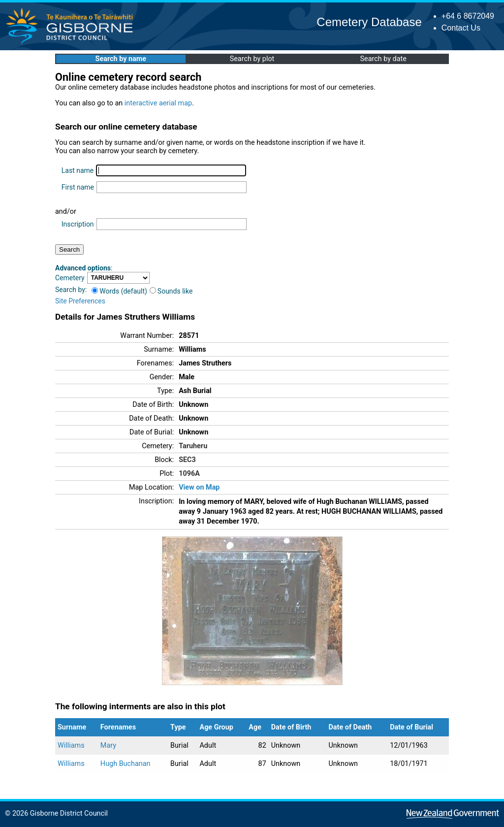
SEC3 (187, 460)
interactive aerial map (158, 103)
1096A (189, 474)
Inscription (78, 224)
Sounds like (171, 291)
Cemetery (70, 278)
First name (78, 187)
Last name (78, 170)
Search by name (121, 59)
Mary (108, 745)
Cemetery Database (369, 22)
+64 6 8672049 (468, 16)
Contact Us (461, 28)
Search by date (383, 59)
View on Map (199, 487)
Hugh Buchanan (126, 764)
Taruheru (193, 446)
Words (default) (119, 291)
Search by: (71, 290)
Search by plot (252, 59)
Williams (71, 745)
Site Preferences (80, 301)
